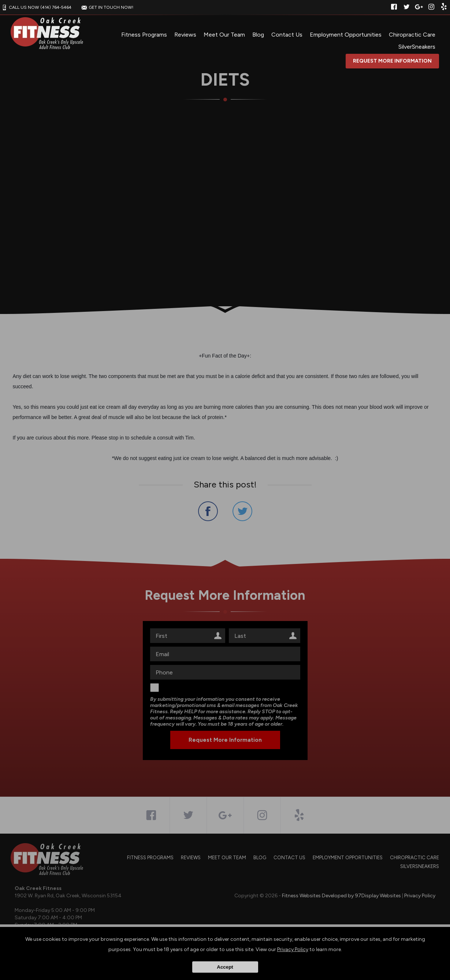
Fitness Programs (144, 35)
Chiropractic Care (412, 35)
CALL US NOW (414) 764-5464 (36, 7)
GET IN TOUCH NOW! (107, 7)
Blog (258, 35)
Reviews (185, 35)
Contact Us (287, 35)
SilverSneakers (417, 47)
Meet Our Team (224, 35)
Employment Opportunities (346, 35)
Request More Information (392, 61)
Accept (225, 967)
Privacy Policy (293, 949)
